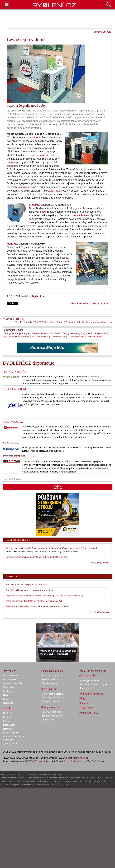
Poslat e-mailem (81, 303)
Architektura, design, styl (93, 671)
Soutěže (84, 703)
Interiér (7, 708)
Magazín (12, 576)
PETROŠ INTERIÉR (14, 372)
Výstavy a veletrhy (41, 336)
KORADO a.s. (11, 443)
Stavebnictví (100, 333)
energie (11, 162)
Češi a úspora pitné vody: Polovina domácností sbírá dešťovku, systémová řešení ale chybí (51, 548)
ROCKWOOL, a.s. (13, 422)
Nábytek (7, 729)
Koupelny (8, 717)
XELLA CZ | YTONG (15, 389)
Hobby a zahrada (50, 707)
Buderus (34, 205)
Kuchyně (8, 713)
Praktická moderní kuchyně (94, 684)
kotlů (43, 212)
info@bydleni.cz (80, 758)
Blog (82, 698)
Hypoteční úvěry (50, 679)
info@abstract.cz (78, 761)
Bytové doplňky (11, 733)
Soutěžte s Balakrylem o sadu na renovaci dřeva (30, 590)
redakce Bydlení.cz (33, 296)
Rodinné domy (60, 336)
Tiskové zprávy (94, 336)
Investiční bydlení (50, 676)
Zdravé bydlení (77, 336)
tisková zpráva (102, 32)
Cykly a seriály (88, 676)
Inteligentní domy (50, 702)
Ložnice (7, 721)
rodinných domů (27, 187)
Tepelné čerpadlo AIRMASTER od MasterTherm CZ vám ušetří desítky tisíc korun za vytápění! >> (64, 322)
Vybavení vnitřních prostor (16, 336)
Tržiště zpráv (86, 708)
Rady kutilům (48, 720)
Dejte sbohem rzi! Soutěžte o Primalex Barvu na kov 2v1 (34, 601)
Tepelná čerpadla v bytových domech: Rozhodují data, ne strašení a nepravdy (45, 595)
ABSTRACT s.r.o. (34, 761)
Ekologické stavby (71, 333)
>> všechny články (100, 563)
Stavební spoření (50, 683)
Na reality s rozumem (52, 698)
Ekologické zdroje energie (16, 333)
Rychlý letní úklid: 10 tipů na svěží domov (27, 585)
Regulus (12, 244)
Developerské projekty (53, 694)
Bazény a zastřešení (52, 712)
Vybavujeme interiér (90, 680)
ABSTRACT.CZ (88, 713)
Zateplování (9, 687)
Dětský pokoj (10, 725)
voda (33, 173)
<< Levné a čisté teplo (14, 319)
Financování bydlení (52, 671)
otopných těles (80, 215)
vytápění (35, 137)
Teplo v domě (87, 688)
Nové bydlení (48, 689)
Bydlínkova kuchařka (91, 694)
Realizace (8, 703)
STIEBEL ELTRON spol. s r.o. (20, 456)
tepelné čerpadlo (46, 155)
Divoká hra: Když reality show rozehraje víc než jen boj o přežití (38, 606)
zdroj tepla (54, 191)
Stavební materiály (13, 683)
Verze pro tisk (100, 303)
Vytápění (87, 333)
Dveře (6, 695)
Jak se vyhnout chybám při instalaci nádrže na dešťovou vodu (37, 557)
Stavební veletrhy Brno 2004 (46, 333)
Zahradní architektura (52, 716)
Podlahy (7, 691)
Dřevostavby (9, 679)
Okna (6, 699)
